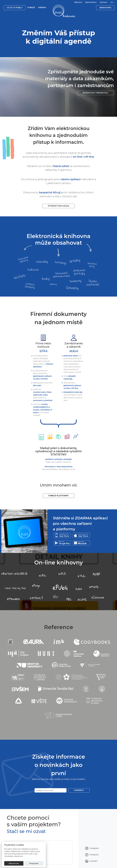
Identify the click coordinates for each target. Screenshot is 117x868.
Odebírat (79, 790)
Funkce (31, 8)
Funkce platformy (59, 496)
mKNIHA (42, 8)
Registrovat (91, 2)
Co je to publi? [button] (15, 8)
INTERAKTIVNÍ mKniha (58, 206)
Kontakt (104, 2)
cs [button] (112, 2)
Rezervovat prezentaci (95, 93)
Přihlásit (78, 2)
